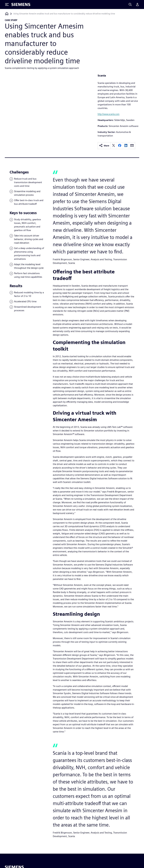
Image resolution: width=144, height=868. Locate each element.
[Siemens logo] (21, 4)
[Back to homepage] (7, 14)
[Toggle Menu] (7, 4)
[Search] (130, 4)
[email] (132, 146)
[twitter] (114, 146)
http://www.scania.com (109, 114)
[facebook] (120, 146)
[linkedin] (126, 146)
